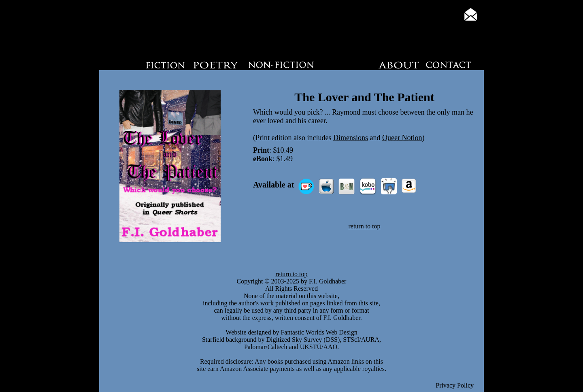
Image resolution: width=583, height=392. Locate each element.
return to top (364, 226)
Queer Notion (402, 138)
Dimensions (351, 138)
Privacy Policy (455, 385)
